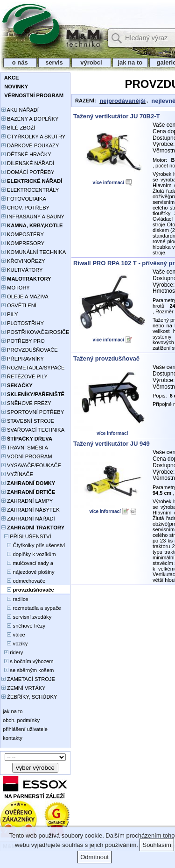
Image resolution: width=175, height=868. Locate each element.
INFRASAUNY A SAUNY (33, 217)
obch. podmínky (21, 720)
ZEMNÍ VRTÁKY (24, 688)
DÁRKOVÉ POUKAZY (30, 145)
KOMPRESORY (23, 243)
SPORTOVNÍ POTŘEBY (33, 412)
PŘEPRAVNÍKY (23, 359)
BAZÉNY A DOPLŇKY (30, 119)
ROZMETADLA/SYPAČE (33, 368)
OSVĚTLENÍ (19, 305)
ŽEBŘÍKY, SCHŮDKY (29, 697)
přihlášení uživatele (24, 729)
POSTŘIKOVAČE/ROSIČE (35, 332)
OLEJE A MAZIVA (25, 297)
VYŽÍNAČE (17, 474)
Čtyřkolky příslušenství (33, 545)
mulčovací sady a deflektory (27, 564)
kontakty (12, 738)
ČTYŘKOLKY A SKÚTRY (33, 137)
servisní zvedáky (26, 617)
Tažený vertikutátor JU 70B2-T (116, 116)
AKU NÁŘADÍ (20, 110)
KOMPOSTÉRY (23, 234)
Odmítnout (94, 857)
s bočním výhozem (28, 661)
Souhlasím (157, 845)
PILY (10, 314)
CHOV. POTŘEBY (25, 208)
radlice (15, 599)
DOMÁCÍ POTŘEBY (28, 172)
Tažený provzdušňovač (106, 358)
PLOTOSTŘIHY (23, 323)
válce (13, 635)
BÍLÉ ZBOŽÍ (18, 128)
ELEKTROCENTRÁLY (30, 190)
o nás (20, 62)
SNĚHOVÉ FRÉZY (26, 403)
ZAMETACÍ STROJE (28, 679)
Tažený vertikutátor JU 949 (112, 444)
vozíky (14, 644)
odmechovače (23, 581)
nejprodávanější (122, 101)
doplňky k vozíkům (29, 554)
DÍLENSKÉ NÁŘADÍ (28, 163)
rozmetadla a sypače (31, 608)
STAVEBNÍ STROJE (28, 421)
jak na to (130, 62)
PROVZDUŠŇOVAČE (30, 350)
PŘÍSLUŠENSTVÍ (26, 536)
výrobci (91, 62)
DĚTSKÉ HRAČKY (26, 154)
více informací (108, 183)
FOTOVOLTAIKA (24, 199)
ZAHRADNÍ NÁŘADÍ (28, 519)
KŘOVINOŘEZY (23, 261)
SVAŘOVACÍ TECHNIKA (33, 430)
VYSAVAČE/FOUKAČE (31, 465)
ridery (12, 652)
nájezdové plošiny (28, 572)
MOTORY (16, 288)
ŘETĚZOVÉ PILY (24, 376)
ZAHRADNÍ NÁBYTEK (31, 510)
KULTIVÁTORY (22, 270)
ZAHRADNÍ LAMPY (27, 501)
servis (54, 62)
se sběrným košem (28, 670)
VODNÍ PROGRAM (27, 456)
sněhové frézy (23, 626)
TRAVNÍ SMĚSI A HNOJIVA (25, 448)
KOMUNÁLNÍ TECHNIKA (34, 252)
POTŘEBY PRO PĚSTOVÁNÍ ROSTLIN (28, 342)
